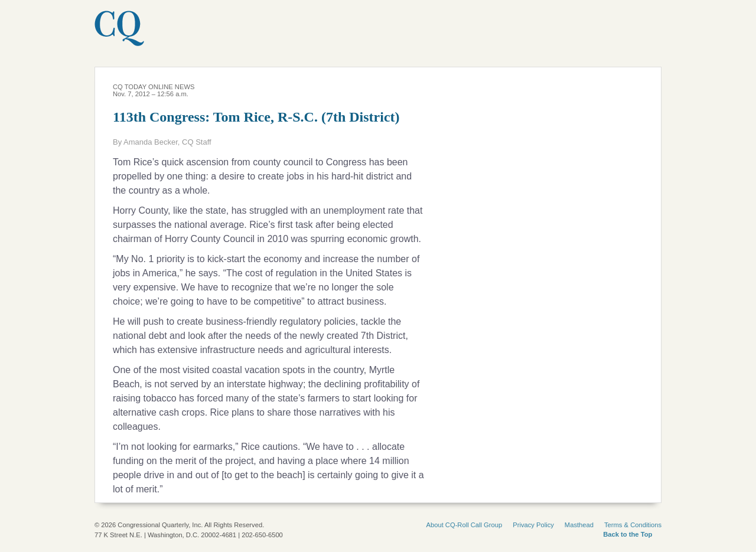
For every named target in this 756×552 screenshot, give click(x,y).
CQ (152, 35)
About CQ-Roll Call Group (465, 525)
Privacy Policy (533, 525)
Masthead (579, 525)
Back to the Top (628, 534)
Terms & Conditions (633, 525)
